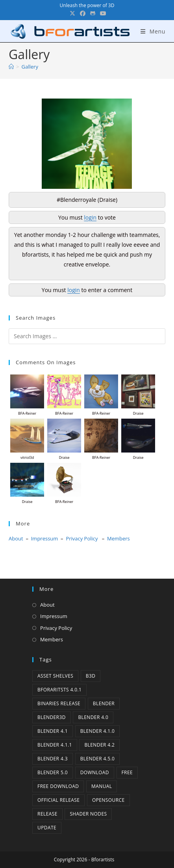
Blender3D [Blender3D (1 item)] (52, 717)
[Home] (11, 67)
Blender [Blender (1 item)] (104, 703)
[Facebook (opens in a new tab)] (83, 13)
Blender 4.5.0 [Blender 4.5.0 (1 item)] (98, 759)
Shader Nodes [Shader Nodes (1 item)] (88, 814)
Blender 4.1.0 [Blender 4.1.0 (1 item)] (98, 731)
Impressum (45, 538)
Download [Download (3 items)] (95, 772)
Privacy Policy (82, 538)
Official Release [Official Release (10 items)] (58, 800)
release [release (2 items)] (47, 814)
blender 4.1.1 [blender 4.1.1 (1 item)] (55, 745)
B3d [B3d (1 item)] (91, 676)
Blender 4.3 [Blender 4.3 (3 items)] (53, 759)
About (16, 538)
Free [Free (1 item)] (127, 772)
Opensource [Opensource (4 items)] (108, 800)
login (90, 217)
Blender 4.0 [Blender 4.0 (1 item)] (93, 717)
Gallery (30, 67)
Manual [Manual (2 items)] (102, 786)
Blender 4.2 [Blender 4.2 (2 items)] (99, 745)
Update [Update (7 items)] (47, 828)
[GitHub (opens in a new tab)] (93, 13)
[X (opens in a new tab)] (72, 13)
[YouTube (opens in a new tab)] (102, 13)
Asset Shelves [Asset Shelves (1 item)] (55, 676)
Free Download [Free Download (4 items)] (58, 786)
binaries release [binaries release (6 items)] (59, 703)
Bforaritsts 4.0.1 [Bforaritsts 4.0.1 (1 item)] (59, 690)
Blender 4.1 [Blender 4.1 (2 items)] (53, 731)
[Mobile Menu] (153, 31)
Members (118, 538)
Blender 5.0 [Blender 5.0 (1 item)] (53, 772)
